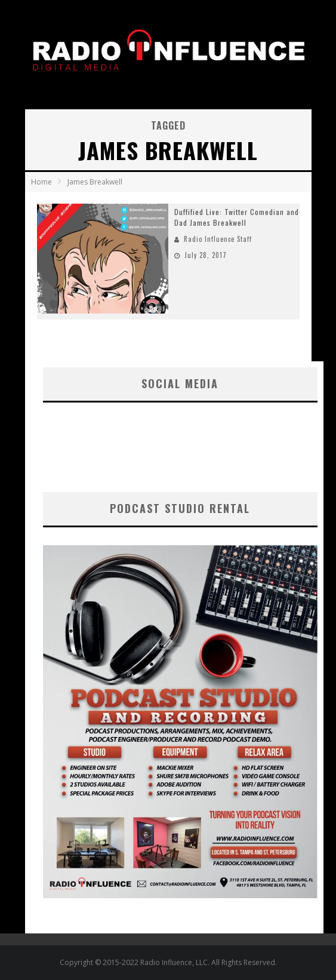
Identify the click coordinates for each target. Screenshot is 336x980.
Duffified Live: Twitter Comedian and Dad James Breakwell (237, 217)
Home (41, 182)
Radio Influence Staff (218, 239)
